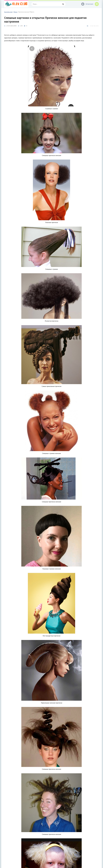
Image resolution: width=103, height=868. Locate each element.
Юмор (15, 12)
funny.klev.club (8, 12)
